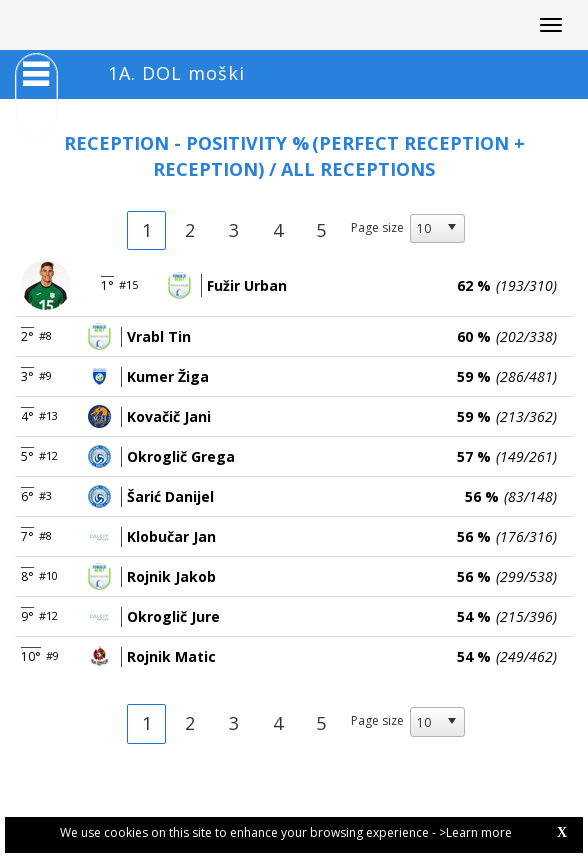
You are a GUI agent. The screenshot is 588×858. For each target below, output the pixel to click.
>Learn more (475, 832)
